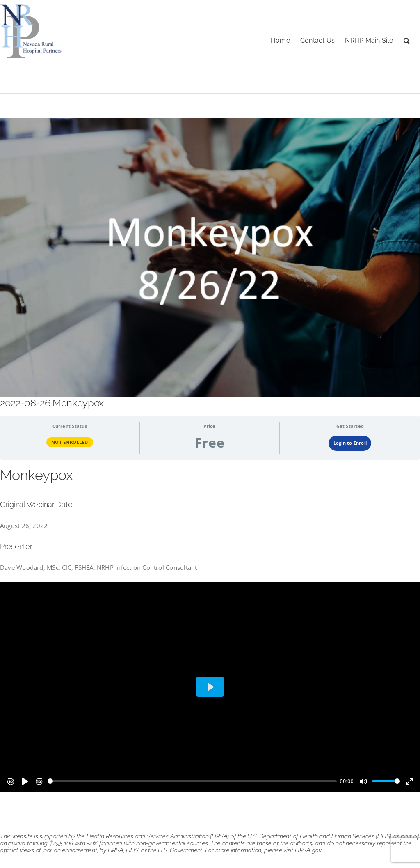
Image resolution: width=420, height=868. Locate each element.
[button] (407, 40)
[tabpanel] (210, 629)
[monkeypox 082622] (210, 258)
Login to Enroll (350, 443)
